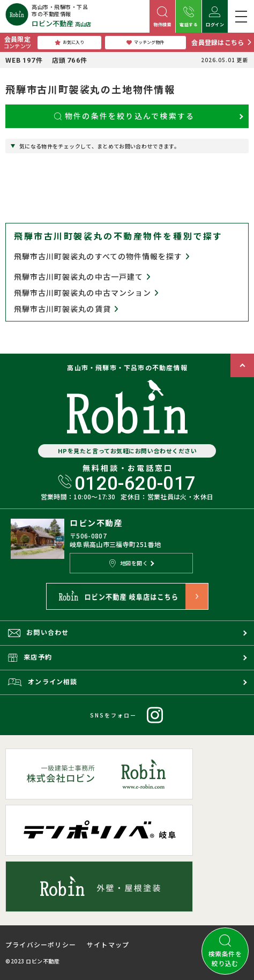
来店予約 (30, 657)
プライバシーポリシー (41, 945)
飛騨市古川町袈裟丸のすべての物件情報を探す (102, 256)
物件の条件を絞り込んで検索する (125, 116)
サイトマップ (108, 945)
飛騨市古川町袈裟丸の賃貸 (66, 309)
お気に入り (69, 42)
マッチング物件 (145, 42)
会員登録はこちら (218, 42)
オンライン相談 (43, 682)
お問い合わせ (38, 632)
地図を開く (129, 563)
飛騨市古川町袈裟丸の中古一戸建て (82, 277)
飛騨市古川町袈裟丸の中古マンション (86, 293)
